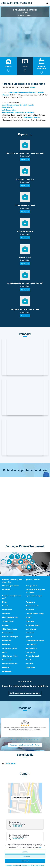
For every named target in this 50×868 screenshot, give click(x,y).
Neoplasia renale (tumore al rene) (12, 597)
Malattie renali (7, 671)
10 (38, 740)
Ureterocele (6, 668)
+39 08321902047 (17, 839)
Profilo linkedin (11, 764)
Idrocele (29, 617)
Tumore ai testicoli (32, 656)
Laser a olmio (30, 652)
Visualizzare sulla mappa (21, 798)
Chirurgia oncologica (9, 629)
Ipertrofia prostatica (33, 580)
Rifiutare (25, 852)
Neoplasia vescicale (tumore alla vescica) (36, 591)
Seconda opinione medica (35, 641)
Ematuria (5, 625)
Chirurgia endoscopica (10, 617)
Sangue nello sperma (10, 648)
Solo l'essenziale (25, 856)
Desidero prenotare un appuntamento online (25, 693)
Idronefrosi (30, 664)
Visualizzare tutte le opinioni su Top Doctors (25, 745)
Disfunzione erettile (33, 606)
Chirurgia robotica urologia (35, 614)
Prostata (29, 660)
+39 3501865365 (17, 826)
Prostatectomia (8, 633)
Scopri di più (25, 160)
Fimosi (5, 602)
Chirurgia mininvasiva (10, 664)
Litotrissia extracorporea (11, 637)
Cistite (5, 652)
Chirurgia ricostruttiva (10, 656)
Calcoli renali (7, 590)
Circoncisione (7, 610)
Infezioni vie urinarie (33, 625)
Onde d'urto (6, 644)
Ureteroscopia (7, 660)
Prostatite (6, 606)
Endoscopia (30, 621)
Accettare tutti (25, 861)
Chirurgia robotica (32, 586)
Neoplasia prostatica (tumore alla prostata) (12, 581)
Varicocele (6, 614)
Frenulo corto (30, 602)
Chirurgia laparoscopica (11, 586)
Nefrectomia (30, 633)
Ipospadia (29, 637)
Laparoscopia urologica (34, 596)
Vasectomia (30, 610)
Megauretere (30, 668)
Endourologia (7, 641)
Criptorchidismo (31, 644)
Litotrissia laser (31, 629)
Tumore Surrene (8, 621)
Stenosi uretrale (31, 648)
